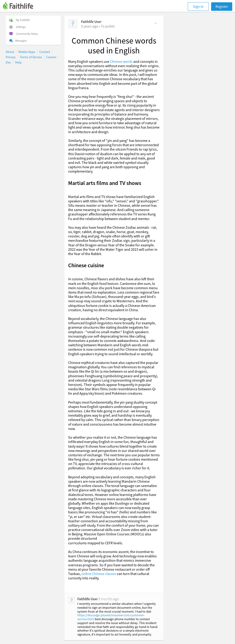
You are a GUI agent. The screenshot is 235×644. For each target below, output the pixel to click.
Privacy (11, 57)
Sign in (198, 6)
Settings (17, 27)
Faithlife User (91, 22)
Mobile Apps (27, 52)
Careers (51, 57)
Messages (18, 41)
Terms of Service (31, 57)
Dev (8, 62)
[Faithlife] (21, 7)
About (10, 52)
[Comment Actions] (156, 23)
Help (18, 62)
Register (222, 6)
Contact (45, 52)
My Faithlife (20, 20)
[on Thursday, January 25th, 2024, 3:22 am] (90, 26)
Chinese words (121, 61)
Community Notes (24, 34)
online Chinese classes (98, 574)
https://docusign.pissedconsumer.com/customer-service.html (111, 617)
